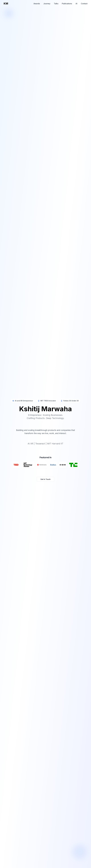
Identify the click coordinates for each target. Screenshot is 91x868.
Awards (37, 4)
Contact (84, 4)
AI (76, 4)
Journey (47, 4)
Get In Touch (45, 479)
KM (6, 4)
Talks (56, 4)
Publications (67, 4)
